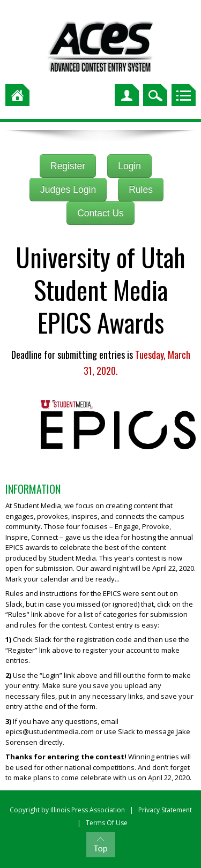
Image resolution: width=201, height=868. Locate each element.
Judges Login (68, 190)
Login (129, 166)
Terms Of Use (107, 823)
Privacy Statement (165, 810)
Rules (141, 190)
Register (68, 166)
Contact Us (100, 213)
